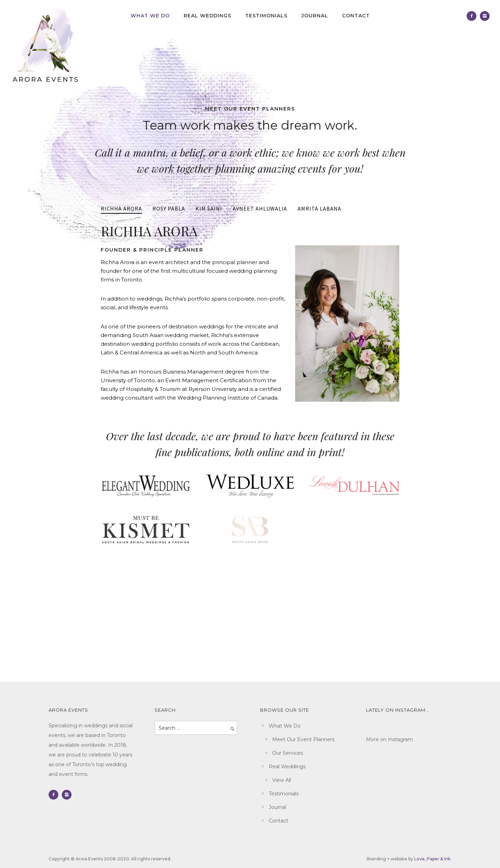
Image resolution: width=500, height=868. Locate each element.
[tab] (121, 209)
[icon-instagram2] (485, 16)
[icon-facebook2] (473, 16)
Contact (356, 16)
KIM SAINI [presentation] (209, 208)
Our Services (287, 753)
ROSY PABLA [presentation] (169, 208)
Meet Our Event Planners (303, 739)
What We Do (150, 16)
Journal (315, 16)
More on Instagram (389, 739)
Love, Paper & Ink (432, 859)
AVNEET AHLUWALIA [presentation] (260, 208)
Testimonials (266, 16)
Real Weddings (207, 16)
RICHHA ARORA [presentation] (121, 208)
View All (282, 780)
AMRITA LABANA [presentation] (319, 208)
